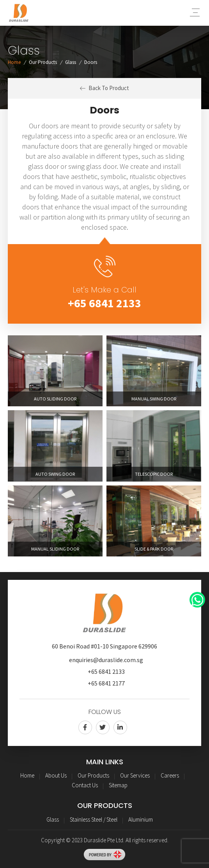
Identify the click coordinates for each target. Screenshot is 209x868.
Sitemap (118, 785)
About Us (56, 775)
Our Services (135, 775)
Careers (170, 775)
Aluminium (141, 819)
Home (14, 62)
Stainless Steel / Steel (94, 819)
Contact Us (85, 785)
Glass (71, 62)
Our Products (43, 62)
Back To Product (104, 88)
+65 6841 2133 (104, 303)
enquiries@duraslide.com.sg (106, 660)
